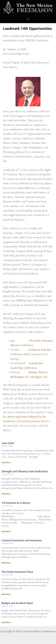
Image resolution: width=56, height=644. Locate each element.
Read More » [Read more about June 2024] (6, 463)
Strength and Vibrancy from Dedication (25, 471)
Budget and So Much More (17, 603)
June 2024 (8, 443)
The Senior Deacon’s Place (17, 572)
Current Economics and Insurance (22, 540)
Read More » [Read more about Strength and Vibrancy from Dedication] (6, 494)
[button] (28, 19)
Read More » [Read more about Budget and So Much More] (6, 622)
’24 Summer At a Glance (16, 503)
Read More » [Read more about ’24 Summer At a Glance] (6, 532)
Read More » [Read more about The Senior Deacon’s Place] (6, 594)
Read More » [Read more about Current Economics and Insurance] (6, 563)
